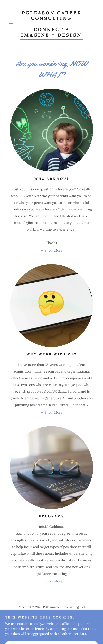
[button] (13, 25)
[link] (51, 25)
